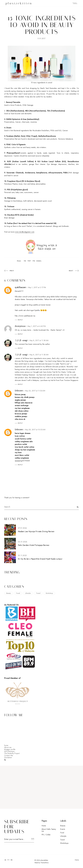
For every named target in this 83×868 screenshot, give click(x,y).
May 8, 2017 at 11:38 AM (39, 340)
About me (8, 747)
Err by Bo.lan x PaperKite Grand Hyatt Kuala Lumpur (40, 559)
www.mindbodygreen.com (25, 232)
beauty (9, 593)
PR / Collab (46, 835)
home (6, 745)
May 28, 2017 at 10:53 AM (35, 430)
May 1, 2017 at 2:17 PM (37, 287)
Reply (20, 320)
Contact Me (9, 755)
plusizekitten (19, 3)
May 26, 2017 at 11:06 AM (35, 391)
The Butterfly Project (12, 753)
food (18, 593)
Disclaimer (8, 757)
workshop (49, 593)
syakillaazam (20, 287)
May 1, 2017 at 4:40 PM (37, 326)
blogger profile (10, 749)
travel (38, 593)
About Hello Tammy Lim (49, 830)
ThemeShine (44, 863)
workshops (64, 843)
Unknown (19, 391)
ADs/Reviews (9, 751)
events (63, 829)
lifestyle (28, 593)
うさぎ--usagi (21, 340)
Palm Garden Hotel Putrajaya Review (34, 545)
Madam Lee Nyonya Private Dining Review (36, 531)
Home (44, 826)
